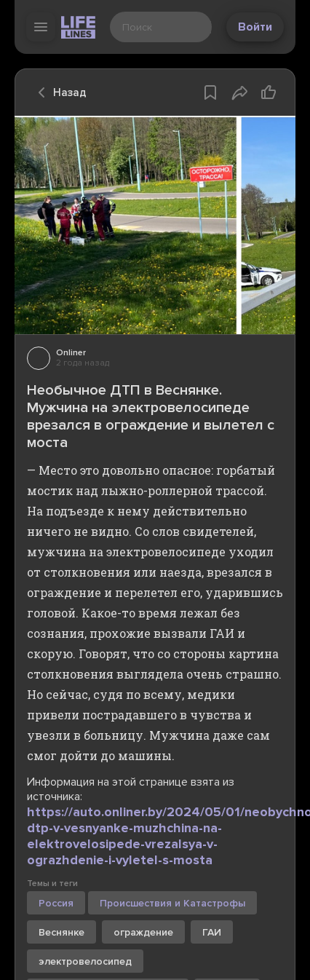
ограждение (143, 932)
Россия (56, 903)
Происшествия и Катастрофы (172, 903)
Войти (255, 27)
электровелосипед (85, 961)
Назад (58, 92)
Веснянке (61, 932)
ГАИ (212, 932)
